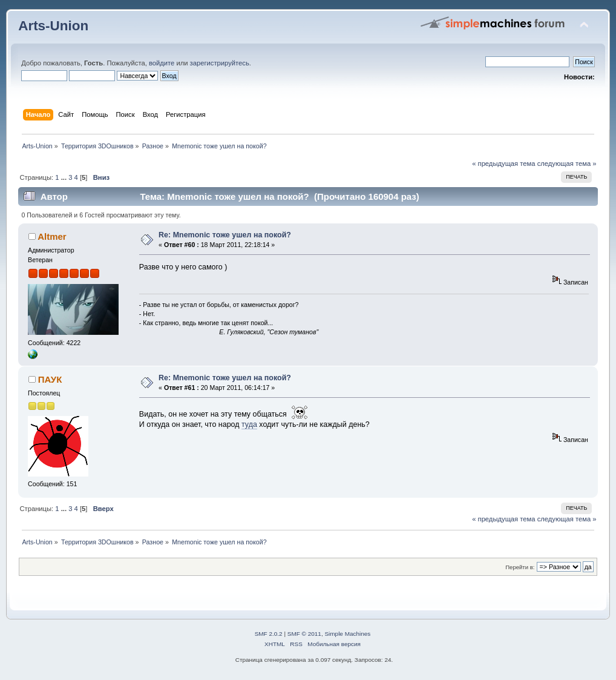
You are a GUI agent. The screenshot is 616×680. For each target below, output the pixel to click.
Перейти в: (520, 567)
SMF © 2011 (304, 634)
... (65, 177)
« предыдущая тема (503, 163)
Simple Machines (347, 634)
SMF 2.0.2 (269, 634)
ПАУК (50, 379)
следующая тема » (567, 163)
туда (249, 424)
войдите (162, 63)
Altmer (52, 236)
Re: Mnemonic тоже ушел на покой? (225, 235)
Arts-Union (53, 26)
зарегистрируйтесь (220, 63)
